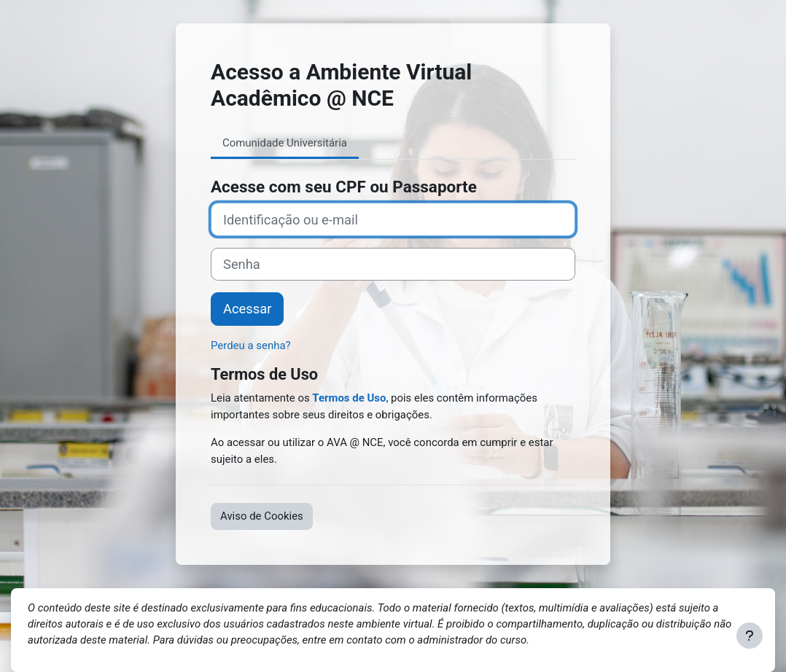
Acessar (247, 309)
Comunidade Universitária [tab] (285, 143)
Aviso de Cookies (262, 516)
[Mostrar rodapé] (750, 636)
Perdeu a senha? (251, 345)
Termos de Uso (349, 398)
